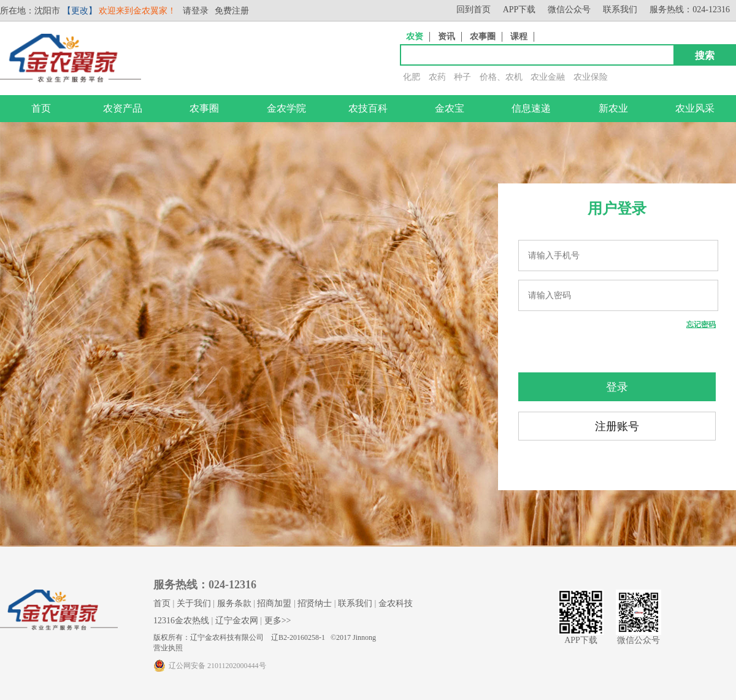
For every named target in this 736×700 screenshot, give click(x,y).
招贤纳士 (315, 603)
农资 (415, 37)
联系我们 (620, 10)
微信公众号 (569, 10)
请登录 (196, 11)
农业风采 (695, 108)
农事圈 (483, 37)
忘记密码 (701, 325)
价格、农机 (501, 77)
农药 (437, 77)
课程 (519, 37)
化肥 (412, 77)
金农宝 (450, 108)
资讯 (447, 37)
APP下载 (519, 10)
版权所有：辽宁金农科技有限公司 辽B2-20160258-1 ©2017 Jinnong (265, 637)
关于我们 (194, 603)
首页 (41, 108)
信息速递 (531, 108)
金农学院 (286, 108)
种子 (462, 77)
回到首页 (473, 10)
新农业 (613, 108)
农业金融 (548, 77)
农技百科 (368, 108)
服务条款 (234, 603)
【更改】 (80, 11)
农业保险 (591, 77)
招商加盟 (274, 603)
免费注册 (232, 11)
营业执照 (168, 648)
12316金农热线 (181, 621)
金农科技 (396, 603)
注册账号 (617, 426)
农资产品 (123, 108)
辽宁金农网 (237, 621)
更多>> (278, 621)
